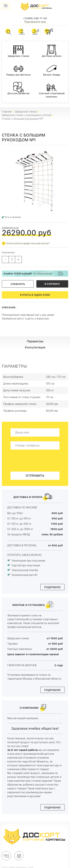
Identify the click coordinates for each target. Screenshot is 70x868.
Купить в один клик (35, 295)
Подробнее (52, 587)
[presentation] (38, 461)
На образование (28, 274)
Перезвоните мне (35, 22)
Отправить (35, 476)
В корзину (52, 284)
